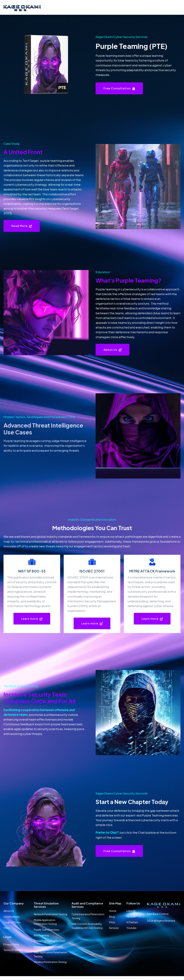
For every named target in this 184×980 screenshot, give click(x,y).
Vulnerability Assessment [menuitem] (48, 947)
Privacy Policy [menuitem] (11, 944)
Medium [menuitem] (131, 917)
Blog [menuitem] (112, 917)
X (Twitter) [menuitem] (132, 922)
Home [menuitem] (113, 911)
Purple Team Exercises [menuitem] (46, 930)
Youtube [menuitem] (131, 928)
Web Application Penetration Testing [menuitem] (50, 954)
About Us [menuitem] (9, 911)
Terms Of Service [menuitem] (13, 950)
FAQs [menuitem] (7, 928)
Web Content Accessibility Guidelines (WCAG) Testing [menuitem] (87, 926)
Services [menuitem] (114, 928)
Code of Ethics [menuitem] (12, 922)
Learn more (32, 619)
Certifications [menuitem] (11, 917)
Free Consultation (119, 88)
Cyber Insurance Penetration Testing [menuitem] (88, 916)
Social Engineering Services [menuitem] (49, 941)
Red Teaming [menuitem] (41, 935)
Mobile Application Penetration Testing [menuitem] (45, 922)
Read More (22, 226)
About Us (113, 350)
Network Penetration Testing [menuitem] (51, 914)
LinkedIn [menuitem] (131, 911)
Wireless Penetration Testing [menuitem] (50, 962)
